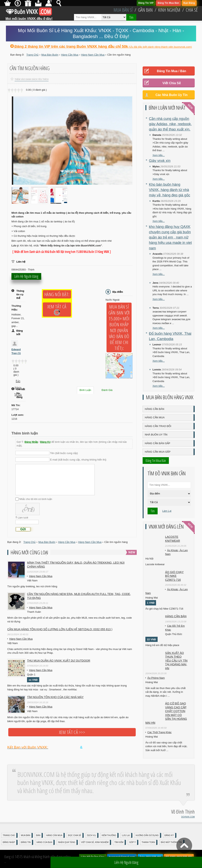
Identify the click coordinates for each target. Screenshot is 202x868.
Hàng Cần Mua (155, 417)
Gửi (23, 529)
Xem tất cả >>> (72, 732)
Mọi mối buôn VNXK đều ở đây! (29, 17)
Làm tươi (23, 518)
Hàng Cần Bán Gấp (158, 443)
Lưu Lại (126, 835)
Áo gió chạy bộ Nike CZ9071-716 (174, 576)
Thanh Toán (148, 842)
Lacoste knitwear (173, 539)
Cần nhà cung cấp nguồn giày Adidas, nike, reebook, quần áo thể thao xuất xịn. (170, 124)
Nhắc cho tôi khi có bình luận (36, 499)
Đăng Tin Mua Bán (168, 3)
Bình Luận (85, 390)
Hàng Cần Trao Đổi (158, 426)
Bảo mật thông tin (171, 842)
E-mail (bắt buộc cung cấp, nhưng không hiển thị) (78, 460)
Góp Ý (132, 842)
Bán (38, 835)
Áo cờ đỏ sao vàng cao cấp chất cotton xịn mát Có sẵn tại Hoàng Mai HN (166, 713)
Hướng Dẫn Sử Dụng (147, 835)
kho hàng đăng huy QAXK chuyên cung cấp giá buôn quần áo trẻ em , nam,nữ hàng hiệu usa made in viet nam (170, 237)
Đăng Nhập (31, 442)
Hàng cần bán (176, 616)
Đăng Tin (26, 842)
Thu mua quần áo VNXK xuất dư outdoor (59, 661)
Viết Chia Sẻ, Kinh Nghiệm (95, 842)
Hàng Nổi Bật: (57, 294)
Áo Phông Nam (156, 678)
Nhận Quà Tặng (67, 842)
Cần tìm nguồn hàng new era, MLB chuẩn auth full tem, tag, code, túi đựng (79, 596)
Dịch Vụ (91, 835)
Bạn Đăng (189, 3)
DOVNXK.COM (188, 817)
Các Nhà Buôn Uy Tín (172, 95)
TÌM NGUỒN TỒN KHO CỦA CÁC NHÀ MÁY (55, 697)
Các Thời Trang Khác (159, 732)
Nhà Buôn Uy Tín (156, 435)
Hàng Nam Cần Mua (41, 576)
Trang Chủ (9, 835)
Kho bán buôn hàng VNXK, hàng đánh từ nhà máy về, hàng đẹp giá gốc (170, 190)
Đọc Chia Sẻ (75, 835)
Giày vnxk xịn (160, 161)
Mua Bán (26, 835)
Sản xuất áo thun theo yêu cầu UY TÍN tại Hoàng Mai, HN (176, 661)
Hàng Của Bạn (44, 842)
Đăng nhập (9, 842)
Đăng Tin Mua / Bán (171, 71)
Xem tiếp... (159, 155)
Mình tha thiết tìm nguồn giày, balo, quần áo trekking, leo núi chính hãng (76, 565)
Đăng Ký (45, 442)
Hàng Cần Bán (154, 409)
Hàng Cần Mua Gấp (158, 452)
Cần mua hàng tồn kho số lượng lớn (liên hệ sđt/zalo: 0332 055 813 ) (60, 629)
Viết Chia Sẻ (171, 83)
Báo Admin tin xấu (18, 382)
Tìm (131, 17)
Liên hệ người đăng (26, 277)
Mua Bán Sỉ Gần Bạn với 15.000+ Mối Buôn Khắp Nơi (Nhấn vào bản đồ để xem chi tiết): (119, 327)
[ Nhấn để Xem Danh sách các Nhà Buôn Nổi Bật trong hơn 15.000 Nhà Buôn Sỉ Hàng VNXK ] (62, 252)
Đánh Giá (107, 390)
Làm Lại (167, 511)
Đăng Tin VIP (146, 3)
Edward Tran (16, 351)
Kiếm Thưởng (109, 835)
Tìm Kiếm (119, 842)
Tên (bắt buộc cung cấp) (64, 453)
